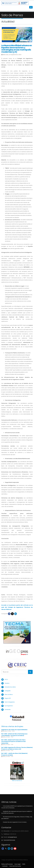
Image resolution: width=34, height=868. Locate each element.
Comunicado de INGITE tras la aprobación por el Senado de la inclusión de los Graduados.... (17, 807)
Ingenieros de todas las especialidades (14, 730)
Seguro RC (8, 698)
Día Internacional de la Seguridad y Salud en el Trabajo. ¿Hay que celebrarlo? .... (17, 818)
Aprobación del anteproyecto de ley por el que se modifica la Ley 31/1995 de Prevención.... (17, 812)
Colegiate (8, 691)
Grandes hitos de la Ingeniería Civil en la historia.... (15, 822)
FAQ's (6, 679)
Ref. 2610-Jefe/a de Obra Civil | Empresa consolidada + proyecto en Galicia (14, 735)
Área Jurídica (9, 694)
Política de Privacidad (7, 864)
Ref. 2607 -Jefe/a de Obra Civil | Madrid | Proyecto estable (14, 754)
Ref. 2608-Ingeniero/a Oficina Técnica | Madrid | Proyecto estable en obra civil (17, 748)
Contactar (5, 866)
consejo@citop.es (12, 837)
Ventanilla (8, 710)
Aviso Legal (17, 864)
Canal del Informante (9, 840)
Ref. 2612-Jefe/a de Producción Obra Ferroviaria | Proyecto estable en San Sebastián (14, 741)
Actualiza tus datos (10, 687)
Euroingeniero (9, 706)
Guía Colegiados (10, 702)
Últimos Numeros (17, 781)
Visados (7, 683)
